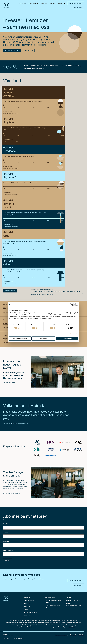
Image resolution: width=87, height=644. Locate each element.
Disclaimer (72, 627)
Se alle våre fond (10, 291)
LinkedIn (81, 635)
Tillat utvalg (43, 339)
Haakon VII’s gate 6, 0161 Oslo (53, 606)
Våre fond (22, 3)
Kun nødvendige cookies (20, 339)
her (44, 68)
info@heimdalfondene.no (74, 605)
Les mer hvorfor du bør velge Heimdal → (16, 424)
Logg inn (78, 8)
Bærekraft (53, 3)
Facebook (73, 635)
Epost (5, 524)
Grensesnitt (21, 639)
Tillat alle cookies (67, 339)
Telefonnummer (8, 551)
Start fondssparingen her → (12, 493)
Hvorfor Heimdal (33, 3)
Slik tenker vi (29, 51)
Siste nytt (44, 3)
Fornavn (6, 533)
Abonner (8, 560)
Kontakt (60, 3)
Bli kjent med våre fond (12, 51)
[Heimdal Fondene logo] (7, 5)
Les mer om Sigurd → (10, 383)
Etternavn (6, 542)
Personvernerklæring (61, 635)
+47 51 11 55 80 (76, 600)
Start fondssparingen (76, 3)
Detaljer (73, 334)
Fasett (8, 639)
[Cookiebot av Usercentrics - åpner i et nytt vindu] (71, 305)
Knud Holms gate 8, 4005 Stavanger (53, 601)
